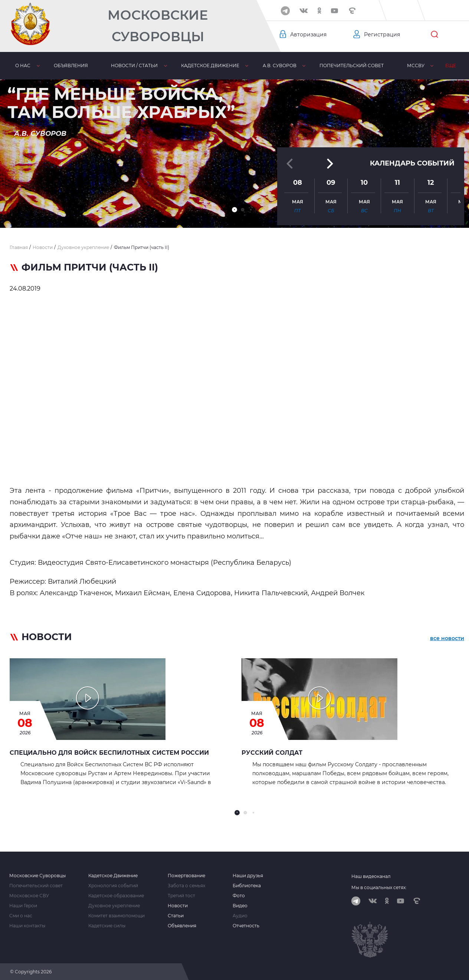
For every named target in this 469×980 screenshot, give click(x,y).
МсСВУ (416, 65)
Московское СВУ (29, 896)
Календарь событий (412, 163)
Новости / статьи (134, 65)
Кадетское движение (210, 65)
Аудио (240, 916)
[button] (234, 210)
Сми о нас (21, 916)
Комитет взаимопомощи (117, 916)
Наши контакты (27, 926)
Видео (240, 906)
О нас (23, 65)
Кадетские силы (107, 926)
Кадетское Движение (113, 876)
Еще (451, 65)
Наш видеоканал (371, 876)
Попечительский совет (352, 65)
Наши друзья (248, 876)
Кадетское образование (116, 896)
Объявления (71, 65)
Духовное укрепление (114, 906)
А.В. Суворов (280, 65)
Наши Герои (23, 906)
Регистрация (382, 35)
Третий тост (181, 896)
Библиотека (247, 886)
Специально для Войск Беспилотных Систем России (109, 753)
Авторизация (308, 35)
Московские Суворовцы (158, 26)
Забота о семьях (186, 886)
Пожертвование (186, 876)
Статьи (176, 916)
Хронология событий (113, 886)
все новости (447, 638)
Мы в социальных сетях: (379, 887)
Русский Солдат (272, 753)
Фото (239, 896)
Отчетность (246, 926)
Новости (178, 906)
